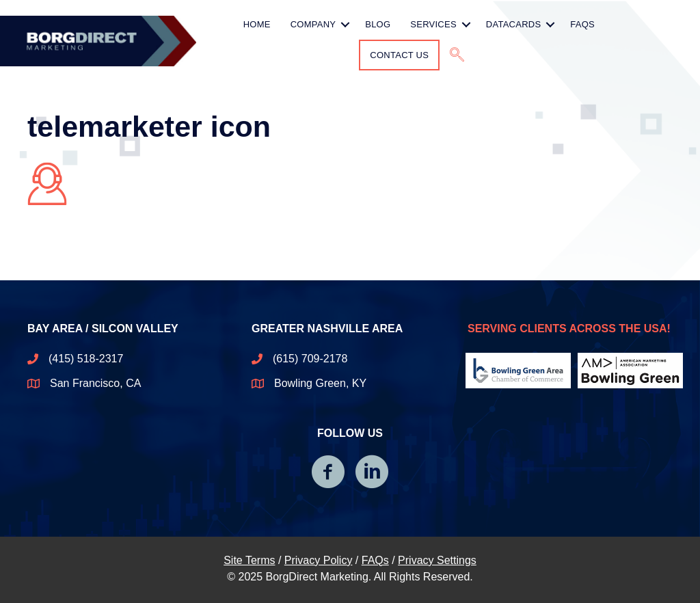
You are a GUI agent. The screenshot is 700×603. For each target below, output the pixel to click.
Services (433, 24)
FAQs (582, 24)
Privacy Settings (437, 560)
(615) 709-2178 (310, 359)
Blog (378, 24)
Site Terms (249, 560)
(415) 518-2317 (86, 359)
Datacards (514, 24)
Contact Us (399, 55)
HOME (257, 24)
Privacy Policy (319, 560)
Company (313, 24)
